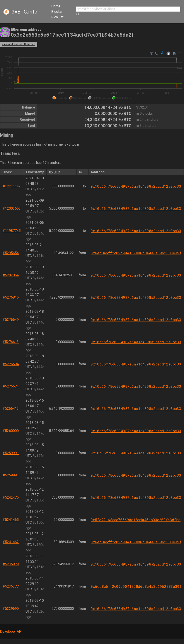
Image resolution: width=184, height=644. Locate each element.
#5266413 (11, 409)
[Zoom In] (152, 53)
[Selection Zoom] (163, 53)
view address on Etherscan (19, 44)
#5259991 (11, 453)
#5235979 (11, 564)
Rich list (57, 17)
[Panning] (168, 53)
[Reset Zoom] (174, 53)
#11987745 (12, 231)
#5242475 (11, 497)
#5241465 (11, 520)
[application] (92, 76)
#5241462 (11, 542)
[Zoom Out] (157, 53)
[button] (60, 98)
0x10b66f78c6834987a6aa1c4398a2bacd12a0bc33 (136, 186)
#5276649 (11, 320)
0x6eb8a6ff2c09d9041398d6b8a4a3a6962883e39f (136, 253)
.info (24, 12)
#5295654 (11, 253)
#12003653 (12, 208)
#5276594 (11, 364)
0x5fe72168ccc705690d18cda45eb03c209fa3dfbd (136, 520)
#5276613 (11, 342)
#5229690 (11, 609)
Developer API (11, 631)
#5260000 (11, 431)
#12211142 (12, 186)
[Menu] (179, 53)
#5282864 (11, 275)
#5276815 (11, 297)
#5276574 (11, 386)
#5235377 (11, 586)
